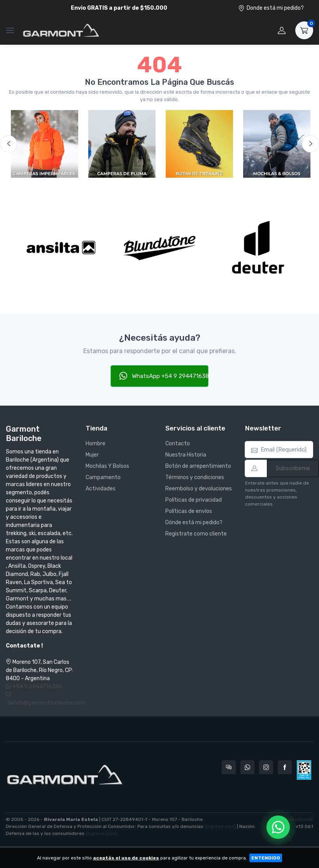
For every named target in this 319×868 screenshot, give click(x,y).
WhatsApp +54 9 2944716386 (164, 376)
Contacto (178, 444)
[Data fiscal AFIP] (304, 770)
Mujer (92, 455)
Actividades (101, 489)
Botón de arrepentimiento (198, 466)
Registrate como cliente (196, 534)
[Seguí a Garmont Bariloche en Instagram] (266, 767)
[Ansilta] (61, 248)
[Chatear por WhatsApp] (278, 827)
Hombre (96, 444)
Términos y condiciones (195, 477)
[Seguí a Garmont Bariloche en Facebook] (285, 767)
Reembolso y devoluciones (199, 489)
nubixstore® (299, 819)
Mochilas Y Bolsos (107, 466)
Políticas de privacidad (194, 500)
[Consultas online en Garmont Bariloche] (229, 767)
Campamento (103, 477)
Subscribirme (293, 468)
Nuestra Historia (186, 455)
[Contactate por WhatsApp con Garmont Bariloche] (247, 767)
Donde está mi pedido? (271, 8)
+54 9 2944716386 (34, 687)
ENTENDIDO (266, 858)
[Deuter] (258, 248)
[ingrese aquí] (220, 826)
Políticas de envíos (189, 511)
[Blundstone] (159, 248)
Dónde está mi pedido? (194, 522)
